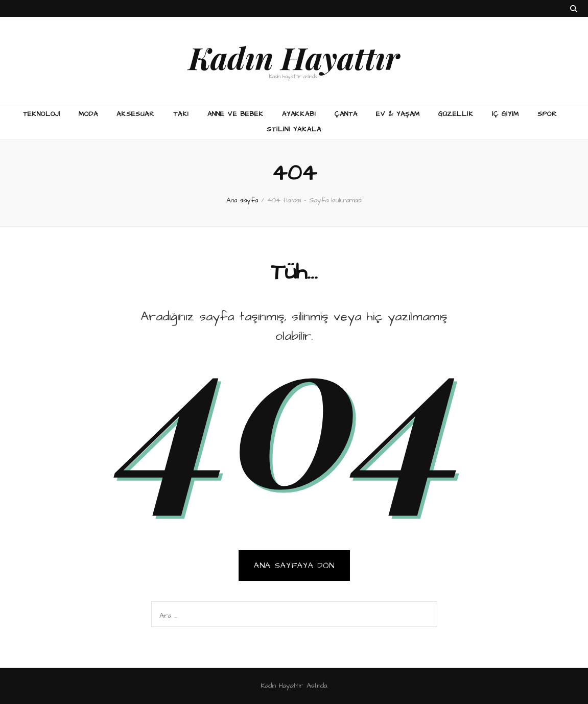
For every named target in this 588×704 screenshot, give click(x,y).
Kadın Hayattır (294, 57)
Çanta (346, 114)
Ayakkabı (299, 114)
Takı (181, 114)
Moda (88, 114)
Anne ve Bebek (236, 114)
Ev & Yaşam (398, 114)
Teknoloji (42, 114)
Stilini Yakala (294, 129)
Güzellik (456, 114)
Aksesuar (136, 114)
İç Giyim (505, 114)
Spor (547, 114)
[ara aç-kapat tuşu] (574, 9)
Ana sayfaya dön (294, 566)
